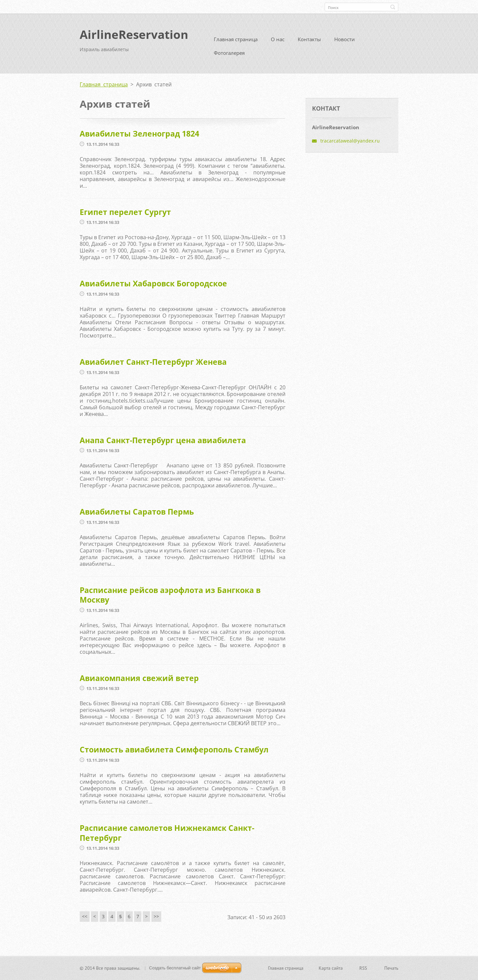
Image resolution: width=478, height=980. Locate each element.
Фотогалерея (229, 55)
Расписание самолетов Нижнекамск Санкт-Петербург (167, 835)
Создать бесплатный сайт (175, 969)
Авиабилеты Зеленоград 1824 (139, 136)
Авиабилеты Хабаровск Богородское (153, 286)
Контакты (309, 42)
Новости (345, 42)
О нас (278, 42)
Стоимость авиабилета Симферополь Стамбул (174, 752)
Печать (391, 969)
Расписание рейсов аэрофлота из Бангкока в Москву (170, 597)
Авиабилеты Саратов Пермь (137, 514)
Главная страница (236, 42)
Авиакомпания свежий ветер (139, 680)
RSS (363, 969)
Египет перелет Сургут (125, 214)
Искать (393, 7)
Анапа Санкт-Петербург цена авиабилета (163, 442)
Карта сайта (331, 969)
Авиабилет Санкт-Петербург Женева (153, 364)
